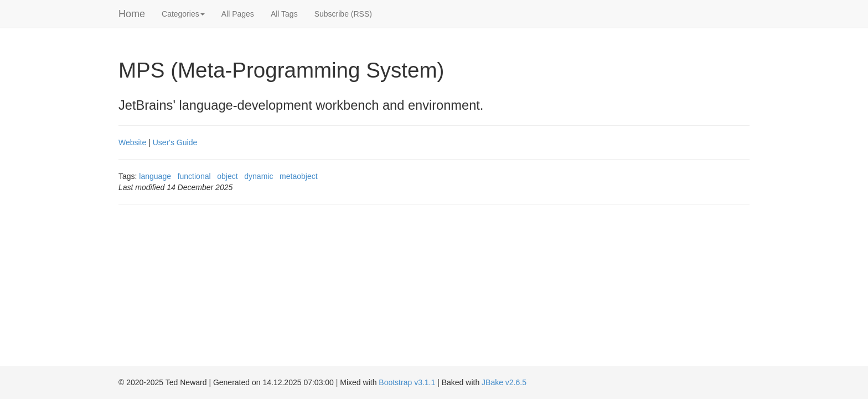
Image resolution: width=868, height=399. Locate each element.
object (227, 176)
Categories (183, 14)
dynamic (259, 176)
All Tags (284, 14)
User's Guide (175, 142)
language (155, 176)
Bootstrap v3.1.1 (407, 382)
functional (194, 176)
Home (132, 14)
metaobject (298, 176)
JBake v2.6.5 (504, 382)
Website (132, 142)
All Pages (238, 14)
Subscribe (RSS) (343, 14)
